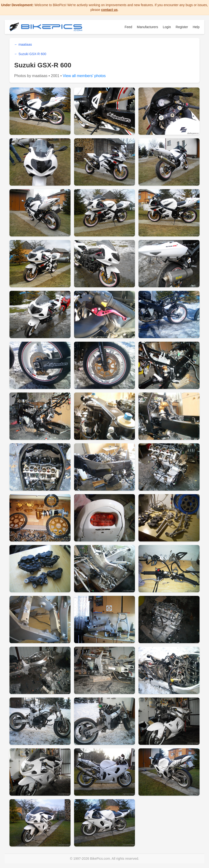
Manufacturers (147, 27)
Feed (128, 27)
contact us (109, 10)
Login (167, 27)
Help (196, 27)
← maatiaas (23, 44)
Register (182, 27)
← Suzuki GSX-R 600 (30, 54)
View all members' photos (84, 76)
